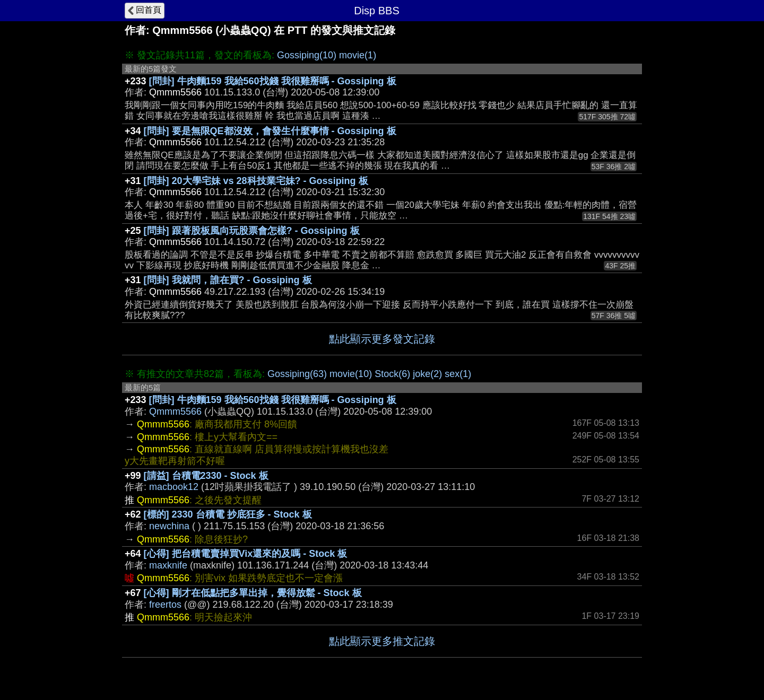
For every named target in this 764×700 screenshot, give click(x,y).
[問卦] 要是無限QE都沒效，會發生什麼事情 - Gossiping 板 (270, 131)
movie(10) (351, 374)
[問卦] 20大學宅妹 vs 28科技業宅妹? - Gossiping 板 (256, 181)
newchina (169, 526)
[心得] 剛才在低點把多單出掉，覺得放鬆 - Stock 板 (253, 593)
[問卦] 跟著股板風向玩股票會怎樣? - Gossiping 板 (252, 231)
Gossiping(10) (307, 55)
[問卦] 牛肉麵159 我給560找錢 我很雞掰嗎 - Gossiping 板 (273, 81)
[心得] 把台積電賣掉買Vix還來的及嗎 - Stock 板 (246, 554)
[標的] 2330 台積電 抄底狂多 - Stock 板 (228, 514)
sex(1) (458, 374)
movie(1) (358, 55)
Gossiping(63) (297, 374)
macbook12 (174, 487)
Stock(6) (392, 374)
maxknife (168, 565)
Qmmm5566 (175, 412)
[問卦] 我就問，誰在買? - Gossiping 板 (228, 280)
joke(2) (427, 374)
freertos (165, 605)
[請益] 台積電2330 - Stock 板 (206, 476)
